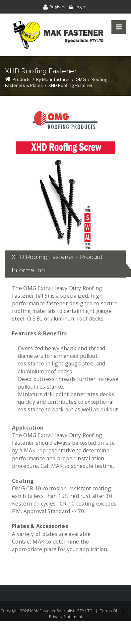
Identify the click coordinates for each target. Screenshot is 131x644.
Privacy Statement (66, 617)
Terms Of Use (113, 611)
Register (58, 7)
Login (80, 7)
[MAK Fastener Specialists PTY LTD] (58, 35)
